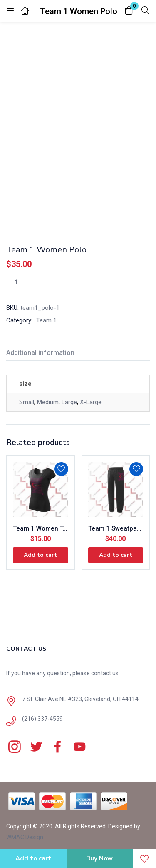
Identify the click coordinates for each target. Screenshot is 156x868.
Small (27, 402)
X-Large (91, 402)
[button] (129, 11)
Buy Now (99, 858)
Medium (48, 402)
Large (69, 402)
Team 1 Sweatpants (116, 528)
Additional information (40, 353)
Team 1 (46, 320)
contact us (105, 673)
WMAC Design (25, 837)
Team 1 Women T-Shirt (41, 528)
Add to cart (33, 858)
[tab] (43, 354)
